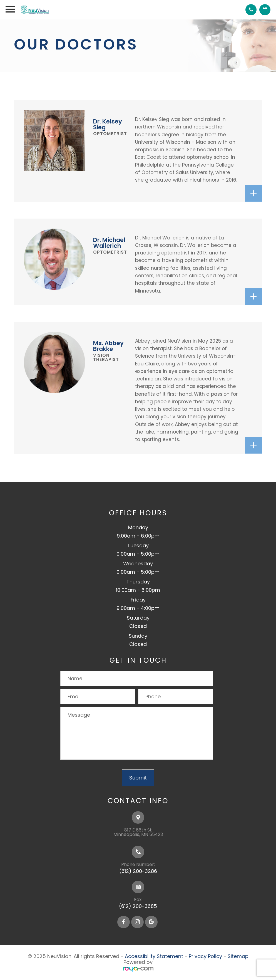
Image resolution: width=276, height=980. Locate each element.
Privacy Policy (205, 956)
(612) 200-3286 (138, 871)
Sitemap (238, 956)
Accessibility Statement (154, 956)
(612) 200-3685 (138, 906)
